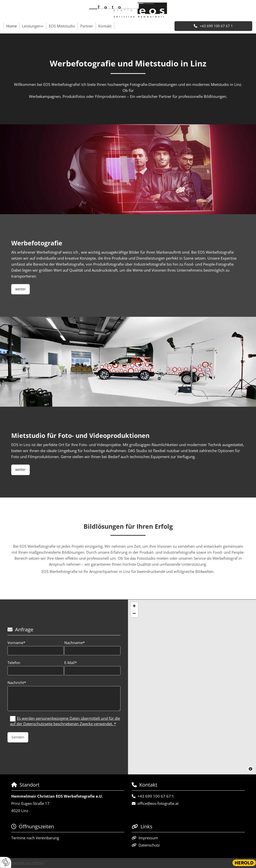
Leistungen (31, 26)
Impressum (148, 838)
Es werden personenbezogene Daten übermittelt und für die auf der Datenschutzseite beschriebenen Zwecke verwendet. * (65, 721)
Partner (87, 26)
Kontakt (105, 26)
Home (11, 26)
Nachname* (74, 643)
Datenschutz (149, 845)
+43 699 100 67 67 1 (156, 796)
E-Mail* (70, 663)
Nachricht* (17, 683)
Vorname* (16, 643)
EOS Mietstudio (62, 26)
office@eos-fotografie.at (158, 803)
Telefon (14, 663)
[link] (33, 26)
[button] (213, 26)
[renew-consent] (6, 862)
